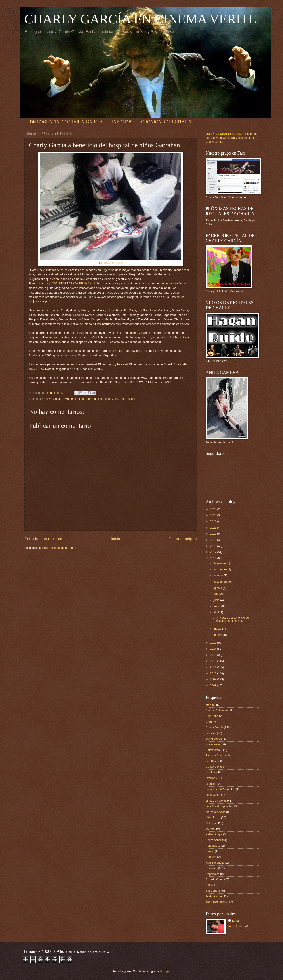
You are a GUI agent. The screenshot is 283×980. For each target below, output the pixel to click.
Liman (236, 921)
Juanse (97, 399)
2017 (214, 552)
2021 (214, 528)
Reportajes (212, 874)
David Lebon (69, 399)
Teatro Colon (214, 896)
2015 (214, 643)
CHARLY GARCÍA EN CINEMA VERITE (141, 19)
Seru (209, 885)
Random (211, 857)
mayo (217, 606)
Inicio (115, 539)
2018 (214, 546)
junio (217, 600)
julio (216, 594)
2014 (214, 649)
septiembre (221, 582)
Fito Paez (85, 399)
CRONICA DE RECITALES (167, 122)
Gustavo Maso (215, 767)
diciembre (220, 563)
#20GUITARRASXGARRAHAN (71, 283)
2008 (214, 685)
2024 (214, 509)
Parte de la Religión (113, 263)
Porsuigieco (213, 846)
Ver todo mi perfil (238, 926)
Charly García (51, 399)
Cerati (209, 722)
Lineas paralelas (216, 801)
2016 (214, 558)
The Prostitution (216, 902)
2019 (214, 540)
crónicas (211, 733)
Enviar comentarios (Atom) (59, 548)
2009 (214, 679)
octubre (219, 575)
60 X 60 (210, 705)
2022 (214, 521)
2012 (214, 661)
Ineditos (211, 772)
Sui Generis (213, 891)
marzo (218, 629)
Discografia (213, 744)
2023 (214, 515)
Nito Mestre (213, 817)
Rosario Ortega (215, 879)
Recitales (211, 868)
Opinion (210, 829)
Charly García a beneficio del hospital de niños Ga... (231, 619)
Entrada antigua (183, 539)
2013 (214, 655)
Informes (211, 778)
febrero (218, 635)
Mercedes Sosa (215, 812)
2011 (214, 667)
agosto (218, 588)
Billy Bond (212, 716)
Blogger (165, 971)
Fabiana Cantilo (216, 755)
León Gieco (111, 399)
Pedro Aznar (127, 399)
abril (216, 612)
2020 (214, 534)
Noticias (211, 823)
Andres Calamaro (217, 710)
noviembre (220, 569)
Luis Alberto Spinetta (219, 806)
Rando (210, 851)
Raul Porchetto (215, 863)
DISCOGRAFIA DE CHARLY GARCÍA (66, 122)
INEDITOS (122, 122)
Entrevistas (213, 750)
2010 (214, 673)
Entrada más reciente (43, 539)
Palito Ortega (214, 834)
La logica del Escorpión (220, 789)
